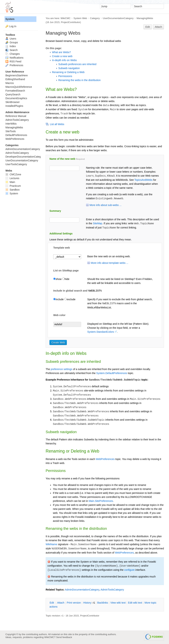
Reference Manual (16, 116)
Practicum (13, 186)
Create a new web (62, 56)
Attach (158, 27)
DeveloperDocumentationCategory (25, 157)
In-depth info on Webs (64, 60)
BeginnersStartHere (17, 75)
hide (66, 279)
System (10, 19)
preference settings (61, 369)
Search (12, 50)
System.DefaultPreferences (112, 373)
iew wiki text (118, 603)
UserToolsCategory (16, 164)
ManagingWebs (145, 18)
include (58, 299)
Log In (13, 26)
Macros (10, 83)
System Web (80, 18)
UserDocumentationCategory (118, 18)
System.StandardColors (101, 332)
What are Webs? (61, 52)
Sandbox (12, 190)
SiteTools (11, 131)
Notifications (14, 58)
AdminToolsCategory (112, 590)
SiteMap (98, 223)
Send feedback (64, 637)
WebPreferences (105, 459)
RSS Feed (13, 61)
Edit (148, 27)
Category (95, 18)
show (57, 279)
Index (11, 46)
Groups (12, 42)
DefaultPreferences (16, 135)
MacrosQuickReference (19, 87)
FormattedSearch (15, 91)
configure (130, 570)
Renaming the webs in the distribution (79, 80)
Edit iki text (135, 603)
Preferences (14, 65)
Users (11, 39)
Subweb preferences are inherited (77, 64)
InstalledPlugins (14, 106)
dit (52, 603)
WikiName (51, 544)
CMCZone (13, 174)
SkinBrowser (13, 102)
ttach (61, 603)
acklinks (103, 603)
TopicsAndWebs (143, 180)
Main (10, 182)
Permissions (65, 76)
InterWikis (11, 124)
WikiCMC (65, 18)
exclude (70, 299)
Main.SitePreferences (101, 501)
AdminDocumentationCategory (82, 590)
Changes (13, 54)
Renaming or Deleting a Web (68, 72)
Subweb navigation (69, 68)
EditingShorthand (15, 79)
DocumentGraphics (16, 98)
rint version (74, 603)
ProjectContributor (70, 22)
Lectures (12, 178)
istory (87, 603)
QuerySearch (13, 94)
